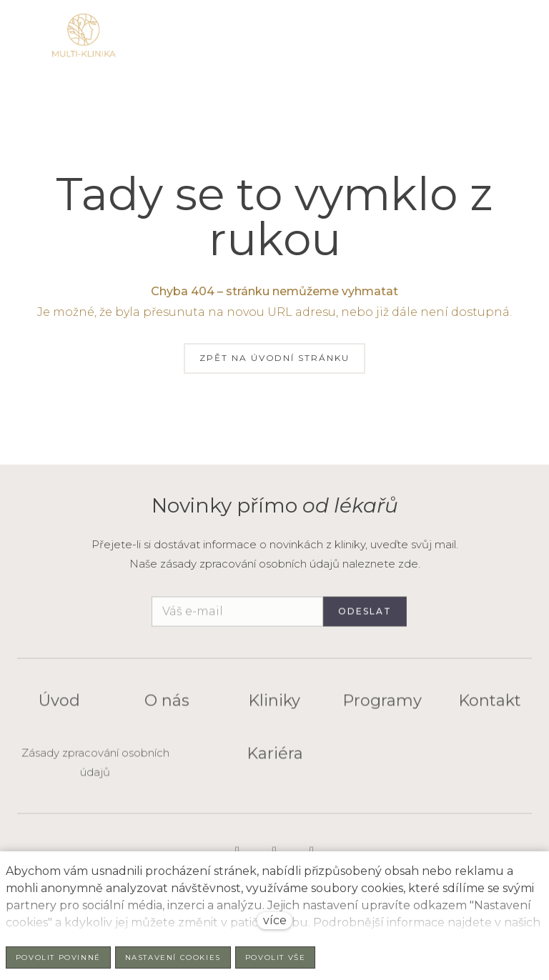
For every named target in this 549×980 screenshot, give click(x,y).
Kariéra (275, 759)
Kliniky (274, 707)
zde (408, 564)
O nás (167, 707)
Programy (382, 707)
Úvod (59, 707)
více (275, 920)
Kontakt (490, 707)
